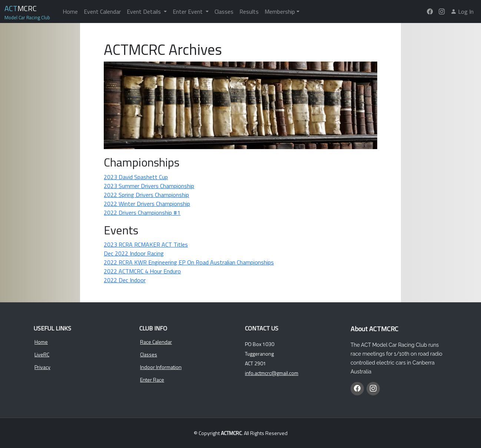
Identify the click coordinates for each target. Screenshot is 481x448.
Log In (462, 11)
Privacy (42, 367)
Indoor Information (161, 367)
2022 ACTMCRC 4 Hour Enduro (142, 271)
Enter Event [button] (188, 11)
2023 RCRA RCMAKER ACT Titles (146, 244)
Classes (224, 11)
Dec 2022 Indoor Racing (134, 253)
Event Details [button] (145, 11)
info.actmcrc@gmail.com (272, 373)
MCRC (21, 8)
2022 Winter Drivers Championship (147, 204)
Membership (280, 11)
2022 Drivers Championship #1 (142, 213)
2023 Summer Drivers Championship (149, 186)
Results (249, 11)
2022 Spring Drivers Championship (146, 195)
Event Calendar (102, 11)
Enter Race (152, 380)
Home (70, 11)
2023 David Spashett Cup (136, 177)
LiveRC (42, 355)
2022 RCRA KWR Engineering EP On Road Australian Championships (189, 262)
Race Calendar (156, 342)
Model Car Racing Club (27, 17)
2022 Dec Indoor (125, 280)
